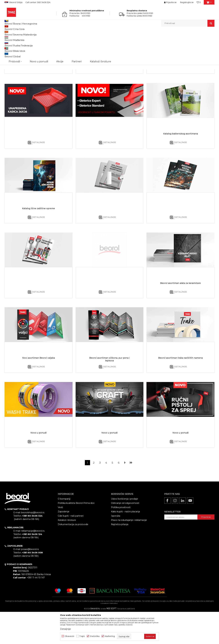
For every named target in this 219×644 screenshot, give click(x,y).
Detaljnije (38, 99)
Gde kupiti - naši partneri (71, 547)
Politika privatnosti (121, 539)
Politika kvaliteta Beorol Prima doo (76, 534)
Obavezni (69, 636)
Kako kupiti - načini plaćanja (125, 543)
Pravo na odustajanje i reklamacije (129, 551)
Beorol (7, 33)
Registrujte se (187, 2)
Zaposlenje (64, 543)
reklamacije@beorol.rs (33, 562)
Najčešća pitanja (120, 556)
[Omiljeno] (199, 2)
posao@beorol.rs (30, 581)
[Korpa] (209, 3)
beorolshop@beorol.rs (33, 544)
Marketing (110, 636)
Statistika (95, 636)
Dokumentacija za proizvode (73, 556)
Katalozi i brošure (67, 551)
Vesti (60, 539)
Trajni (82, 636)
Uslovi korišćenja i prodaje (124, 530)
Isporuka (116, 547)
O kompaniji (64, 530)
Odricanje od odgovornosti (125, 534)
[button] (188, 23)
